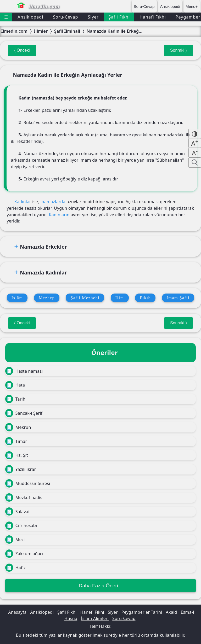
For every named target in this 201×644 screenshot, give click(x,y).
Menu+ (192, 6)
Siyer (93, 17)
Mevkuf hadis (24, 497)
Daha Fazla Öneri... (100, 586)
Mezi (15, 540)
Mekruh (18, 427)
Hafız (15, 568)
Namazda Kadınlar (43, 273)
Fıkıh (145, 298)
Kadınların (59, 215)
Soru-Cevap (144, 6)
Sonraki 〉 (178, 50)
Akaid (171, 612)
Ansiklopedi (170, 6)
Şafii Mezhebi (85, 298)
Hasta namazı (24, 371)
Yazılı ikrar (21, 469)
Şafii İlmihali (67, 31)
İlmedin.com (14, 31)
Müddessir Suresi (28, 483)
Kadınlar (23, 202)
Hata (15, 385)
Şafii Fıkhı (119, 17)
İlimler (41, 31)
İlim (120, 298)
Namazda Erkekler (43, 247)
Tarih (15, 399)
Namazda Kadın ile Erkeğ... (115, 31)
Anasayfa (17, 612)
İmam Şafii (178, 298)
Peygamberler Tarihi (142, 612)
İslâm (17, 298)
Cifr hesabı (21, 526)
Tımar (16, 441)
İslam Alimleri (95, 618)
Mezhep (47, 298)
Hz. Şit (17, 455)
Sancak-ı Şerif (24, 413)
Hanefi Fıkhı (153, 17)
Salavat (18, 512)
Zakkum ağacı (24, 554)
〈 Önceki (22, 50)
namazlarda (54, 202)
